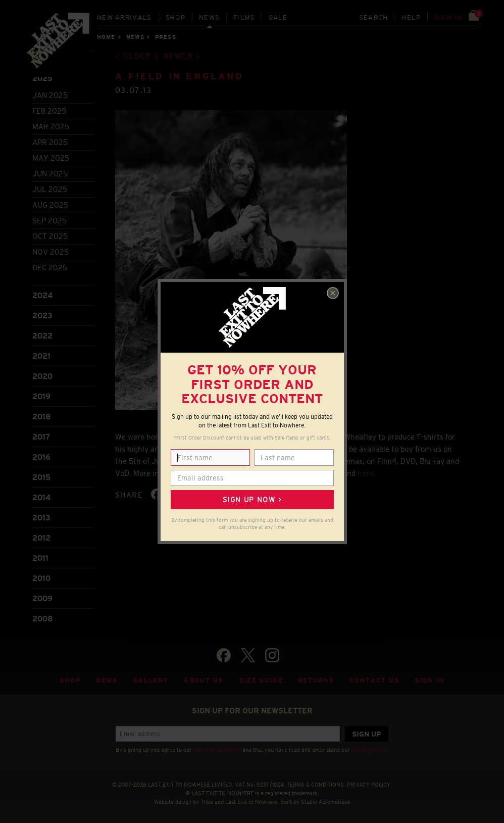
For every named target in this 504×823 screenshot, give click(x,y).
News (209, 17)
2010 (41, 578)
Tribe (207, 802)
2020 (42, 376)
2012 (41, 538)
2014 (41, 497)
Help (411, 17)
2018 (42, 417)
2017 (41, 437)
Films (244, 17)
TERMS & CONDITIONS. (316, 785)
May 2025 (51, 158)
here (365, 473)
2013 (41, 518)
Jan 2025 (50, 95)
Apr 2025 (50, 142)
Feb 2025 (49, 111)
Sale (278, 17)
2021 (41, 356)
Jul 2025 (50, 189)
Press (166, 37)
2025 (42, 78)
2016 (41, 457)
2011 (40, 558)
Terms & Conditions (217, 750)
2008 (43, 619)
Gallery (150, 680)
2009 (42, 598)
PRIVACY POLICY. (369, 785)
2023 (42, 316)
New (124, 17)
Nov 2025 (51, 252)
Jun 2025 (50, 174)
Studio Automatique (326, 802)
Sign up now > (252, 500)
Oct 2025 (50, 236)
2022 (42, 336)
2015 (41, 477)
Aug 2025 (50, 205)
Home (106, 37)
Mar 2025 (51, 127)
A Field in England (180, 76)
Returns (316, 680)
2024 (42, 295)
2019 (41, 396)
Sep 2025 (49, 221)
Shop (175, 17)
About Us (204, 680)
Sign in (448, 17)
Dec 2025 (50, 268)
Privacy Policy (369, 750)
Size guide (261, 680)
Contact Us (374, 680)
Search (374, 17)
